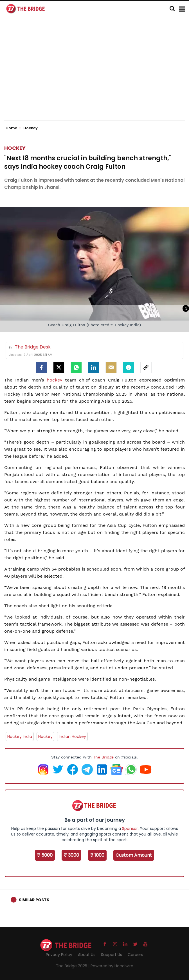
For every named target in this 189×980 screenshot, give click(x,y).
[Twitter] (59, 367)
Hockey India (20, 736)
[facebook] (41, 367)
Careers (135, 955)
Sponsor (130, 828)
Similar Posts (34, 900)
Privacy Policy (59, 955)
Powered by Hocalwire (112, 966)
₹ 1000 (97, 855)
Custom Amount (134, 855)
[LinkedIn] (94, 367)
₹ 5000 (45, 855)
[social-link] (146, 367)
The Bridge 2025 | (73, 966)
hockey (56, 380)
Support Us (112, 955)
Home (13, 128)
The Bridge (103, 757)
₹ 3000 (71, 855)
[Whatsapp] (76, 367)
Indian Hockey (72, 736)
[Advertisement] (97, 73)
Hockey (15, 148)
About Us (87, 955)
